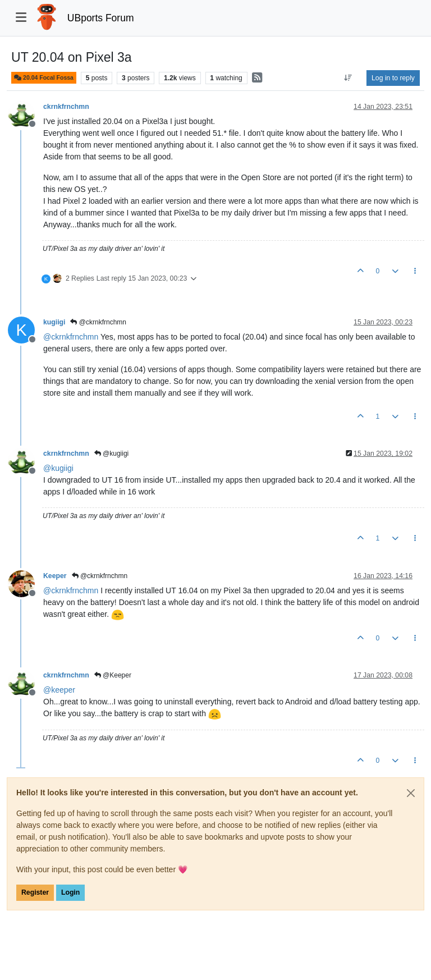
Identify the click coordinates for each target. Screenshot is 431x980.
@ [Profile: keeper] (59, 690)
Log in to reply (393, 78)
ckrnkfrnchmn (66, 107)
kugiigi (54, 322)
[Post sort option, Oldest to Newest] (348, 78)
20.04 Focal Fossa (44, 78)
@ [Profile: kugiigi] (58, 468)
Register (35, 892)
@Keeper (113, 675)
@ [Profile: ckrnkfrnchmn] (71, 337)
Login (70, 892)
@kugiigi (112, 454)
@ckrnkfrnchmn (98, 322)
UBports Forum (101, 18)
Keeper (55, 576)
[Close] (411, 793)
